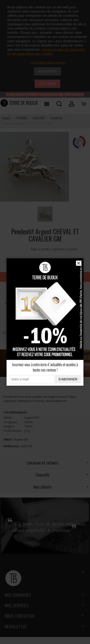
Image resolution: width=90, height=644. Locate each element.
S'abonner (68, 379)
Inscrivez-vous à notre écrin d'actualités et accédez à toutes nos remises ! (45, 367)
